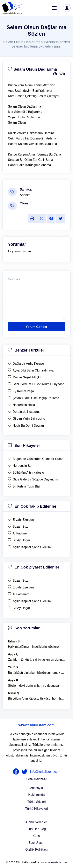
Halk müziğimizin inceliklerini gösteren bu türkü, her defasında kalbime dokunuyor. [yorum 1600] (36, 647)
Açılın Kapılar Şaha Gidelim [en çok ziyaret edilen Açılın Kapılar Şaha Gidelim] (32, 601)
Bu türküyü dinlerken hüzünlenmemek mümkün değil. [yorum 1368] (36, 673)
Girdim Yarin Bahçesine (29, 419)
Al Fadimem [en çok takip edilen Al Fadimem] (21, 533)
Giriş (36, 836)
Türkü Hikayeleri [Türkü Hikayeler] (37, 809)
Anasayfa (36, 788)
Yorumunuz (14, 279)
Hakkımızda (36, 795)
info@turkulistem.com (45, 772)
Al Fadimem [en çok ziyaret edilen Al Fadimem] (21, 594)
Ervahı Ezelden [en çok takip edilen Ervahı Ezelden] (23, 520)
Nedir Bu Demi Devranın (29, 426)
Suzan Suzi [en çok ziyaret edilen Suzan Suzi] (21, 581)
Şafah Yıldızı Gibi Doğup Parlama (36, 398)
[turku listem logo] (12, 8)
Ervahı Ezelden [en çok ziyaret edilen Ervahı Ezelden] (23, 587)
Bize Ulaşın (36, 843)
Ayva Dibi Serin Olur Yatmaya (33, 370)
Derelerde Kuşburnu (27, 412)
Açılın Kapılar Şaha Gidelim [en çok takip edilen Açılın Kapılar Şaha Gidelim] (32, 547)
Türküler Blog (36, 829)
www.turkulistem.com (36, 725)
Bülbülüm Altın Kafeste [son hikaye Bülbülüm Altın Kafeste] (28, 473)
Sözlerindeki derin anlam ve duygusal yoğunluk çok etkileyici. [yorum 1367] (36, 686)
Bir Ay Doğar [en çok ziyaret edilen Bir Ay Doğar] (21, 608)
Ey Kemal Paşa (23, 391)
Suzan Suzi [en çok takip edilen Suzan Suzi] (21, 527)
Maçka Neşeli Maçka (27, 377)
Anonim (25, 195)
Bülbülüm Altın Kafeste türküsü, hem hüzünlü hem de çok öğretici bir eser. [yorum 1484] (36, 698)
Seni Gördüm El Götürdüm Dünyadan (39, 384)
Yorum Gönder (36, 327)
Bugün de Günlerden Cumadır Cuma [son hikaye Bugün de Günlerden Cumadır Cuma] (38, 459)
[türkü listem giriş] (67, 8)
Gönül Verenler (36, 822)
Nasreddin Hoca (24, 405)
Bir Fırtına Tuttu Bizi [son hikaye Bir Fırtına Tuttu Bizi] (26, 486)
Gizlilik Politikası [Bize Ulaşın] (36, 850)
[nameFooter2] (25, 772)
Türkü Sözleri (36, 802)
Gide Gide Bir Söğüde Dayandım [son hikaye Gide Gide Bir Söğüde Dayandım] (35, 479)
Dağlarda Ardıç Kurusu (28, 364)
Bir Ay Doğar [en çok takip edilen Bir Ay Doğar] (21, 540)
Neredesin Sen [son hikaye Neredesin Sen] (23, 466)
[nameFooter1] (17, 772)
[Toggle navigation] (54, 8)
